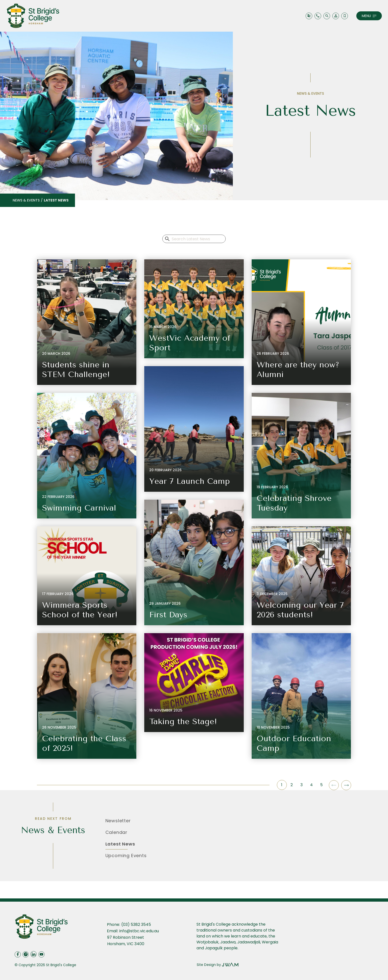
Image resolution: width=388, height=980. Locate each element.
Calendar (116, 832)
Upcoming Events (126, 856)
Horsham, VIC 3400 (126, 944)
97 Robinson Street (126, 937)
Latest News (120, 844)
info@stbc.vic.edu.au (139, 931)
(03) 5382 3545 (136, 924)
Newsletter (118, 821)
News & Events (26, 200)
